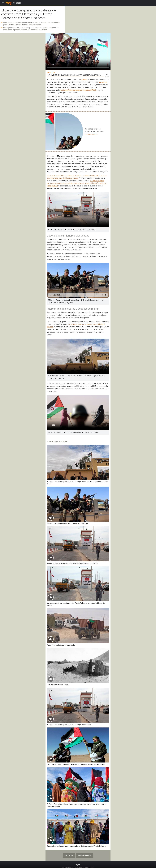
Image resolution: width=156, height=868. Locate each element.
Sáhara (84, 80)
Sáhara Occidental (85, 855)
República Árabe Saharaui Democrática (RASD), (78, 90)
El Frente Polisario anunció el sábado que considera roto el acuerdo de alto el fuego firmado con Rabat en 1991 (77, 183)
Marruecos (103, 82)
